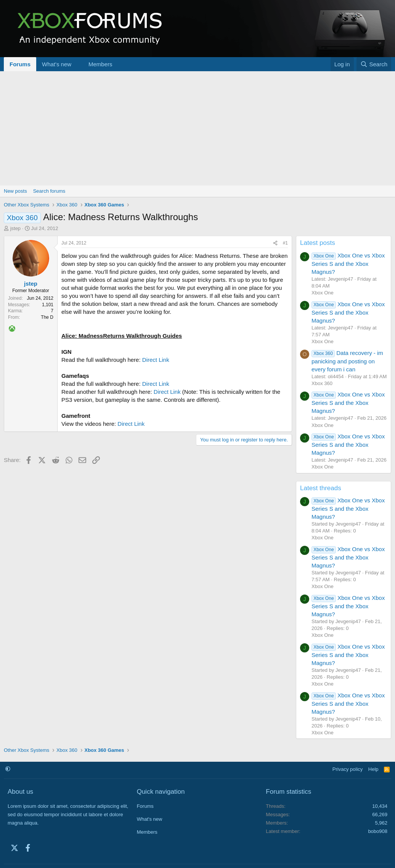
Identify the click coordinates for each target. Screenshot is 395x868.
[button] (77, 64)
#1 (285, 243)
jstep (15, 228)
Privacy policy (348, 769)
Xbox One (323, 293)
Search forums (49, 191)
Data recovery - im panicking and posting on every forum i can (347, 361)
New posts (15, 191)
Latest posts (318, 243)
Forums (20, 64)
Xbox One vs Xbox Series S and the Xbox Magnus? (348, 264)
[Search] (374, 64)
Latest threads (321, 488)
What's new (57, 64)
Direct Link (156, 360)
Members (100, 64)
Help (373, 769)
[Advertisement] (197, 128)
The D (47, 317)
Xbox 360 (322, 383)
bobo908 (378, 831)
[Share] (275, 243)
